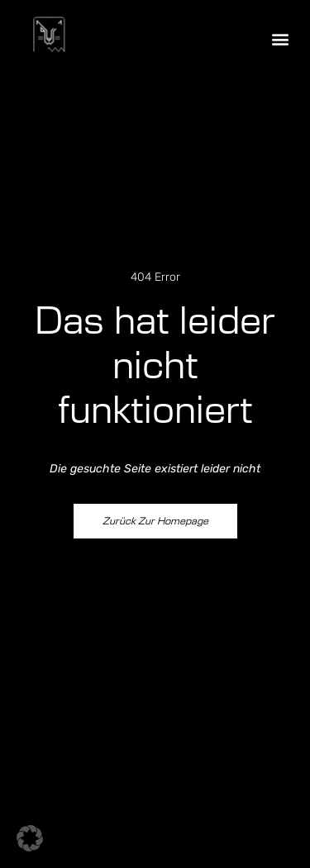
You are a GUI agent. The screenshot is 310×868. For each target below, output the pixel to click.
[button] (280, 38)
